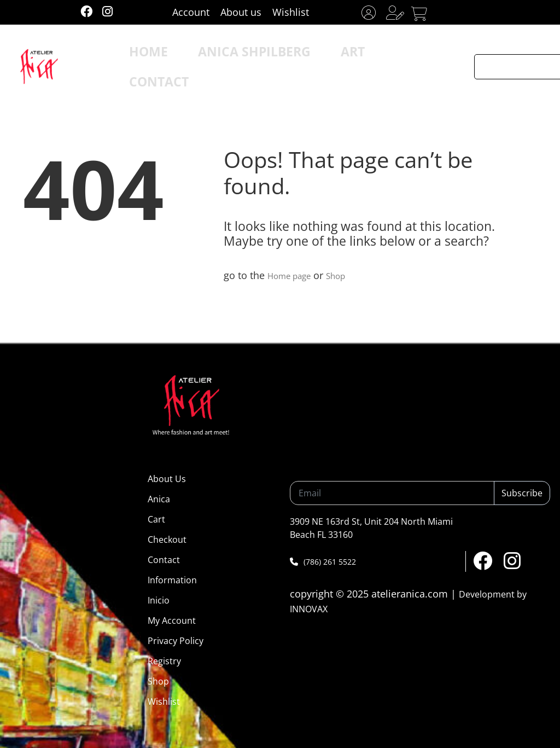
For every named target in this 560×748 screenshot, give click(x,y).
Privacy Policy (176, 641)
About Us (167, 479)
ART (325, 57)
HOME (170, 57)
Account (191, 12)
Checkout (167, 540)
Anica (159, 499)
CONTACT (382, 57)
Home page (294, 275)
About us (241, 12)
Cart (156, 519)
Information (172, 580)
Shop (348, 275)
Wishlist (291, 12)
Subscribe (522, 493)
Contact (164, 560)
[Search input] (517, 57)
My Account (172, 621)
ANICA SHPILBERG (250, 57)
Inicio (159, 600)
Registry (164, 661)
